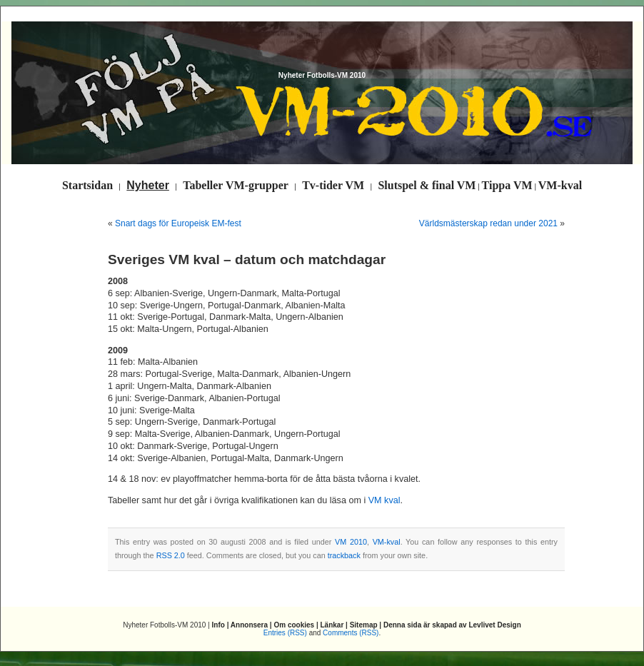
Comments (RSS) (351, 633)
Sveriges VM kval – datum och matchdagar (247, 259)
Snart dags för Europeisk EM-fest (178, 223)
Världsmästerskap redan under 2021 (488, 223)
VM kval (384, 500)
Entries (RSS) (285, 633)
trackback (344, 555)
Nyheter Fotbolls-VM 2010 (322, 75)
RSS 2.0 (171, 555)
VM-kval (387, 542)
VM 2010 (351, 542)
